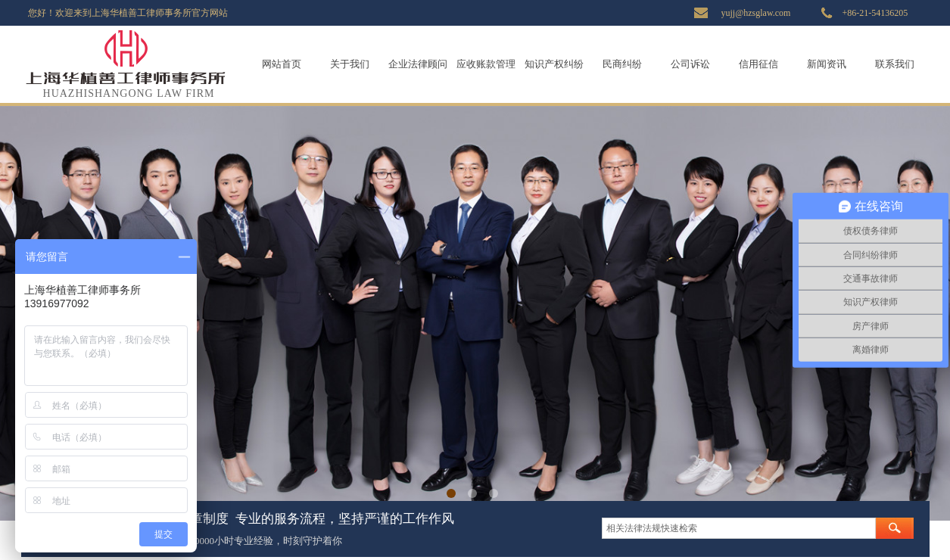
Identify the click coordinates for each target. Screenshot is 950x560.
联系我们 (895, 64)
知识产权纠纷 (554, 64)
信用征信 (758, 64)
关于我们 (350, 64)
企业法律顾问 (418, 64)
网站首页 (282, 64)
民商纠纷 (622, 64)
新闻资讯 (827, 64)
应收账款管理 (486, 64)
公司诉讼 (690, 64)
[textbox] (739, 528)
